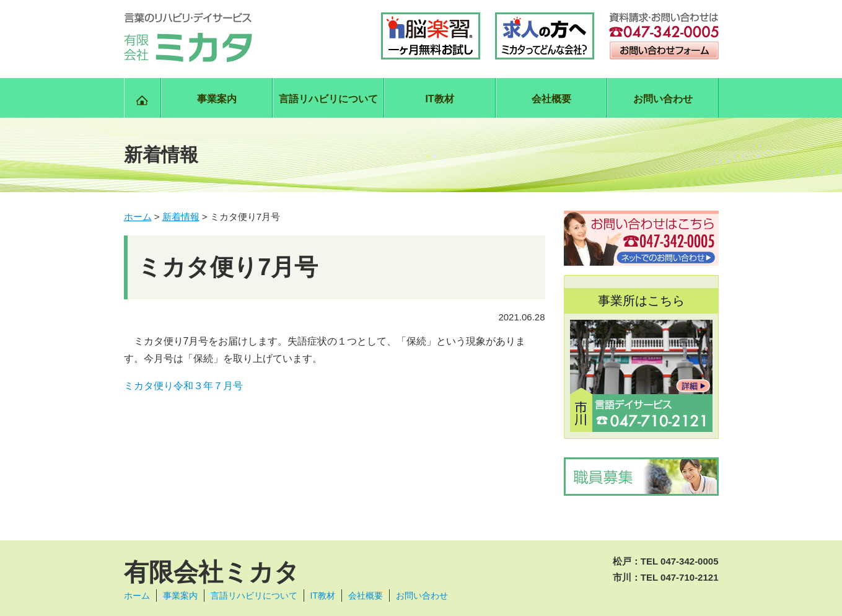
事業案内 (217, 99)
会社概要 (551, 99)
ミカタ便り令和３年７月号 (183, 386)
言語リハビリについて (328, 99)
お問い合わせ (663, 99)
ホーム (137, 596)
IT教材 (439, 99)
